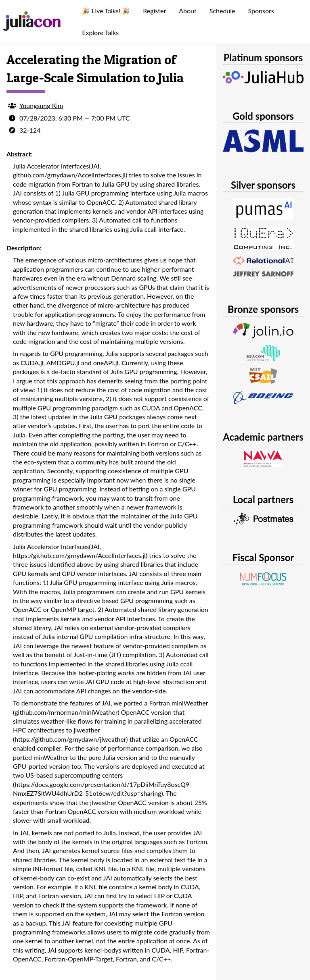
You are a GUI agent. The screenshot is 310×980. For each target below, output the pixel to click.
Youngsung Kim (41, 105)
